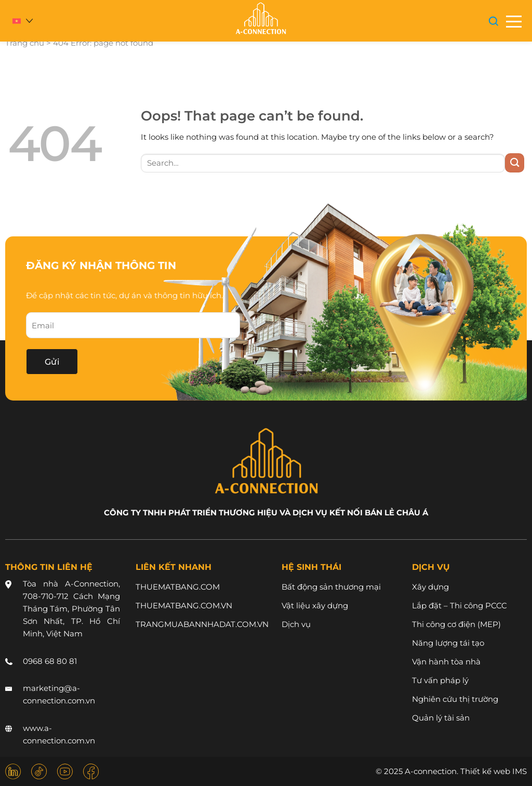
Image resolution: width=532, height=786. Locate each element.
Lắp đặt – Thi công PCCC (460, 605)
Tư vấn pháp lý (440, 680)
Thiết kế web (485, 771)
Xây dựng (430, 587)
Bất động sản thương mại (331, 587)
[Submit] (515, 163)
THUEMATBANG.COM (178, 587)
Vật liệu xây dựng (315, 605)
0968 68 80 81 (50, 661)
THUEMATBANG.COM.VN (184, 605)
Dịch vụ (296, 624)
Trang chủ (25, 43)
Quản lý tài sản (441, 718)
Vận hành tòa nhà (446, 662)
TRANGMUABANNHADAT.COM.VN (202, 624)
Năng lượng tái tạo (448, 643)
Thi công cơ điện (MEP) (456, 624)
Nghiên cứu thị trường (455, 699)
